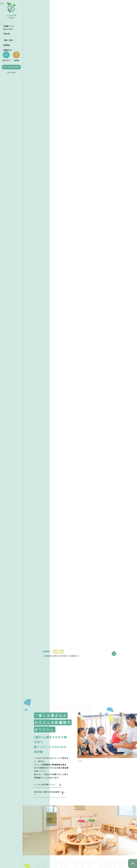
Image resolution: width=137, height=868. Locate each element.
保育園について (9, 24)
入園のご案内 (8, 38)
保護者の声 (7, 47)
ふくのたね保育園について (48, 785)
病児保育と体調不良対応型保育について (54, 794)
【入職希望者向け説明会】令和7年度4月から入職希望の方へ (64, 656)
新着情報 (7, 42)
